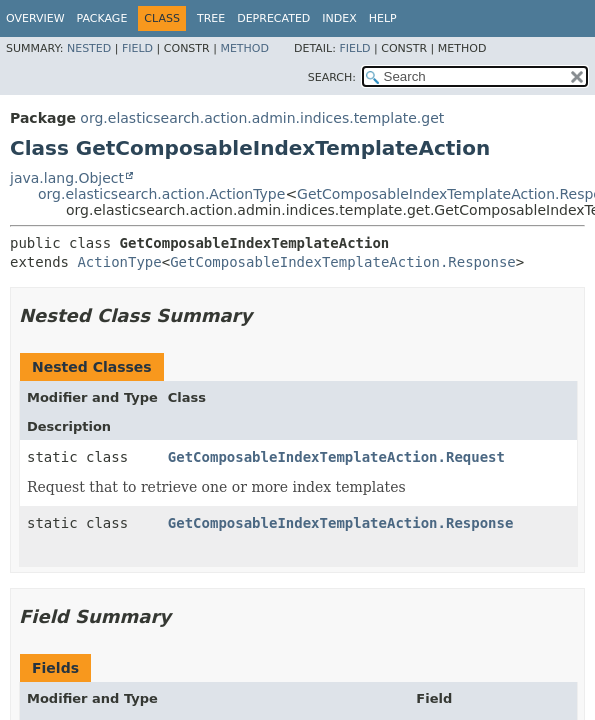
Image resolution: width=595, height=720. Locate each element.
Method (244, 48)
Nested (89, 48)
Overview (35, 18)
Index (339, 18)
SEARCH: (332, 77)
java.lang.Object (67, 178)
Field (137, 48)
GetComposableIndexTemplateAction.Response (343, 262)
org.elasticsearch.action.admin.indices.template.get (262, 118)
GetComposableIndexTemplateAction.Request (336, 457)
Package (102, 18)
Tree (211, 18)
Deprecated (273, 18)
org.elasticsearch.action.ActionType (161, 194)
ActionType (119, 262)
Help (383, 18)
